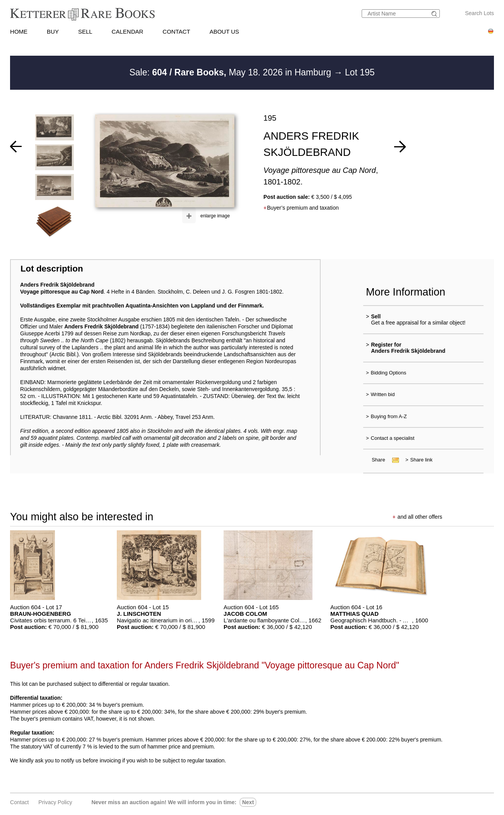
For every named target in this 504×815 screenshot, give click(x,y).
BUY (53, 32)
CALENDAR (128, 32)
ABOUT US (224, 32)
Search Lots (479, 13)
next (248, 802)
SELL (85, 32)
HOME (19, 32)
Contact (19, 802)
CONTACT (176, 32)
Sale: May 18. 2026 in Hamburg (231, 72)
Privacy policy (55, 802)
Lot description (52, 269)
